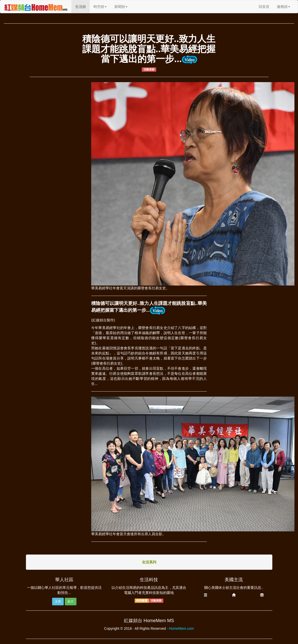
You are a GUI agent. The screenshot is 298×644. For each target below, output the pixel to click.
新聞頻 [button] (121, 7)
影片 (71, 602)
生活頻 (82, 6)
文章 (58, 602)
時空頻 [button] (100, 7)
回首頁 (264, 7)
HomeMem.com (181, 628)
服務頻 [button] (284, 7)
